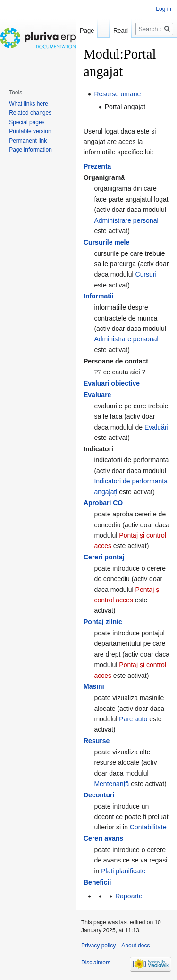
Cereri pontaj (104, 557)
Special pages (27, 122)
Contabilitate (148, 827)
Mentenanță (111, 784)
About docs (135, 946)
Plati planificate (123, 871)
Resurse (97, 741)
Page (87, 30)
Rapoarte (129, 896)
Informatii (99, 296)
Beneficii (97, 882)
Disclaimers (96, 963)
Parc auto (133, 719)
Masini (94, 686)
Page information (30, 150)
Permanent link (28, 141)
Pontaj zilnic (103, 622)
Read (121, 30)
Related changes (30, 113)
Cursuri (146, 274)
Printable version (30, 131)
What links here (29, 104)
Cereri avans (103, 838)
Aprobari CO (103, 503)
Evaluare (97, 395)
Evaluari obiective (112, 383)
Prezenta (97, 166)
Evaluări (156, 427)
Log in (164, 9)
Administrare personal (126, 220)
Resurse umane (117, 94)
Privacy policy (98, 946)
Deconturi (99, 795)
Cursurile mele (106, 242)
